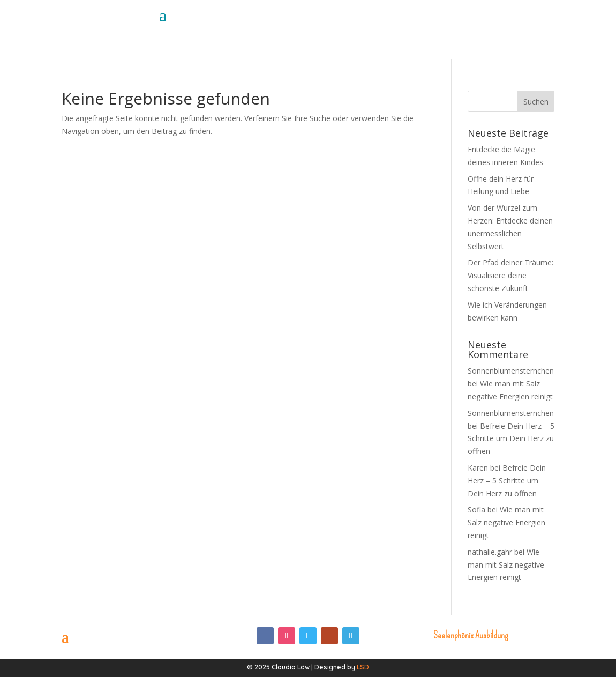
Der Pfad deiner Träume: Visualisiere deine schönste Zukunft (510, 275)
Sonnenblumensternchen (511, 371)
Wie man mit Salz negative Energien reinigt (506, 522)
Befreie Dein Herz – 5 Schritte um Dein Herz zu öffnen (511, 439)
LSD (363, 667)
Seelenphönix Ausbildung (471, 635)
